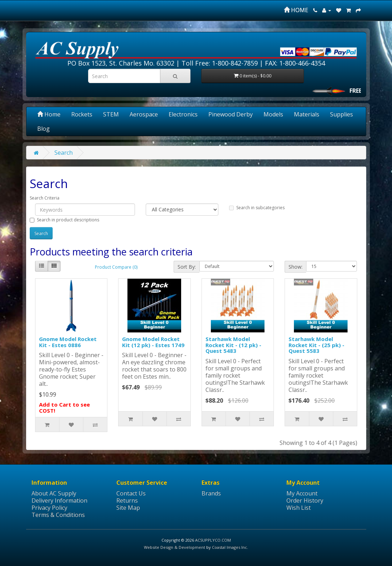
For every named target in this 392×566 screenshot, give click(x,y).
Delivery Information (59, 500)
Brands (211, 493)
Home (49, 114)
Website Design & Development (175, 547)
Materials (307, 114)
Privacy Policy (49, 508)
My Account (302, 493)
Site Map (128, 508)
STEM (111, 114)
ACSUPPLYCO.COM (213, 540)
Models (273, 114)
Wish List (299, 508)
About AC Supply (54, 493)
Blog (43, 129)
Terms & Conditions (58, 515)
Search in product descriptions (64, 220)
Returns (127, 500)
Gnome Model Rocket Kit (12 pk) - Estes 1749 (153, 342)
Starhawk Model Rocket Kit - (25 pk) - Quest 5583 (316, 345)
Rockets (82, 114)
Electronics (183, 114)
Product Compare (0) (116, 267)
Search (64, 153)
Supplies (342, 114)
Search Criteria (45, 198)
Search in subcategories (257, 208)
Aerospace (144, 114)
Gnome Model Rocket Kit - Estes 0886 (68, 342)
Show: (296, 267)
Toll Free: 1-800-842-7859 (220, 63)
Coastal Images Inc (229, 547)
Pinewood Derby (231, 114)
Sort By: (187, 267)
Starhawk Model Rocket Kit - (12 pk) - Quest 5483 (233, 345)
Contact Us (131, 493)
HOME (296, 10)
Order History (305, 500)
